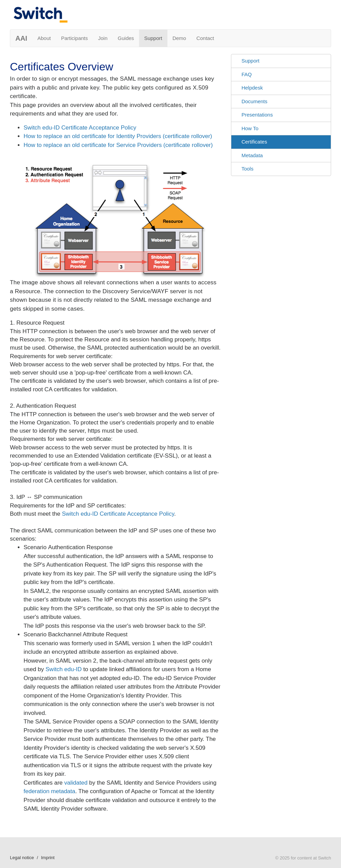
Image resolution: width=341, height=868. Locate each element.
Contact (205, 38)
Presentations (257, 115)
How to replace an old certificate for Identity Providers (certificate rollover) (118, 136)
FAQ (247, 74)
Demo (179, 38)
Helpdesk (252, 88)
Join (103, 38)
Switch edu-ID (64, 669)
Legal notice (22, 858)
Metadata (252, 155)
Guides (126, 38)
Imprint (48, 858)
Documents (255, 101)
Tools (248, 169)
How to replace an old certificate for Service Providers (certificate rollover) (118, 145)
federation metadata (49, 791)
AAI (21, 38)
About (44, 38)
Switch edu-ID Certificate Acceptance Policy (80, 128)
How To (250, 128)
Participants (74, 38)
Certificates (254, 142)
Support (153, 38)
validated (76, 783)
